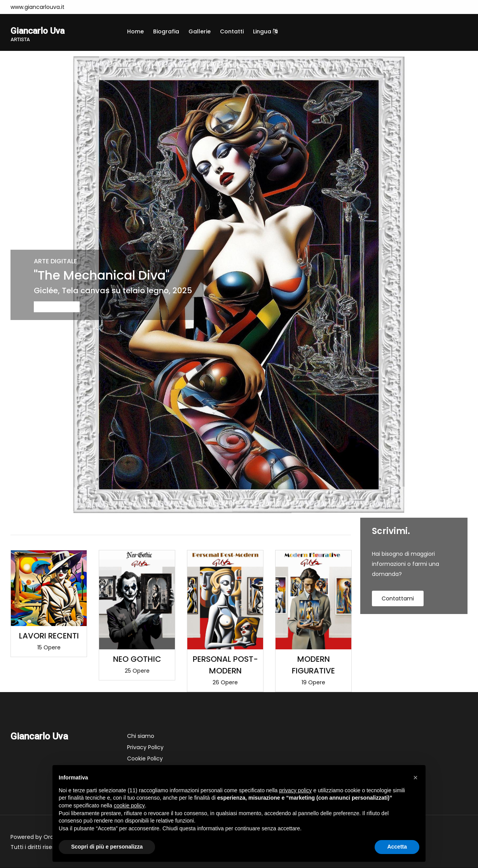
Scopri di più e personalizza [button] (107, 847)
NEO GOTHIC (137, 659)
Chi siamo (141, 736)
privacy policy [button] (295, 790)
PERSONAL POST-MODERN (225, 665)
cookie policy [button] (129, 805)
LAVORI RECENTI (49, 637)
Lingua (265, 31)
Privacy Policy (145, 748)
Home (135, 31)
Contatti (232, 31)
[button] (415, 778)
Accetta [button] (397, 847)
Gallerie (200, 31)
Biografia (166, 31)
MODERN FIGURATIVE (313, 665)
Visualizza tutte (330, 525)
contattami (398, 599)
